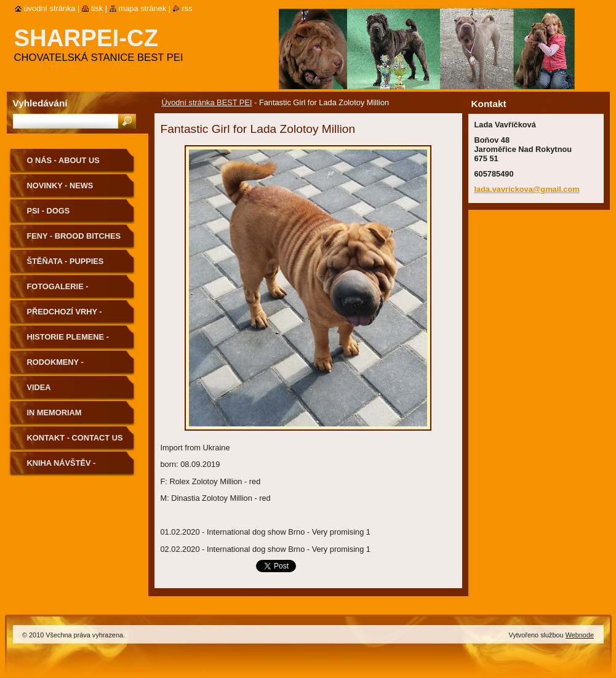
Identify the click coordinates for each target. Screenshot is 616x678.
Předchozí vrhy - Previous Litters (65, 316)
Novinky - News (60, 185)
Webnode (580, 635)
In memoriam (54, 413)
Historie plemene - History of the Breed (75, 341)
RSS (187, 8)
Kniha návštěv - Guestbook (62, 467)
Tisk (97, 8)
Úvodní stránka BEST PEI (207, 102)
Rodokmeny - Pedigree (55, 366)
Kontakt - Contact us (75, 438)
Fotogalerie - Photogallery (60, 291)
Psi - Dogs (49, 211)
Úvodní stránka (50, 8)
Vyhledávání (40, 103)
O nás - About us (63, 160)
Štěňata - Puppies (66, 261)
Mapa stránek (143, 8)
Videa (39, 387)
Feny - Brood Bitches (74, 236)
